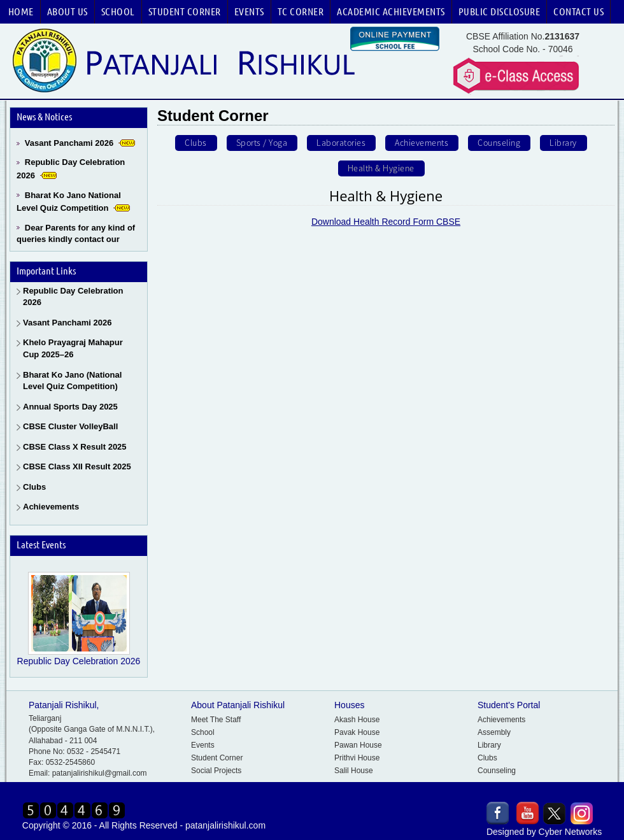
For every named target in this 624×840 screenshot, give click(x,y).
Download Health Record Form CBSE (386, 233)
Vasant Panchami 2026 (69, 143)
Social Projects (216, 771)
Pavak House (357, 732)
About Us (67, 11)
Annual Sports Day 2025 (70, 407)
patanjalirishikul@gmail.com (100, 773)
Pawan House (358, 745)
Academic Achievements (391, 11)
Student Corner (185, 11)
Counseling (497, 771)
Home (21, 11)
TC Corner (301, 11)
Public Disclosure (500, 11)
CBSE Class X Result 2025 (75, 447)
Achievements (51, 507)
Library (489, 745)
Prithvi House (357, 758)
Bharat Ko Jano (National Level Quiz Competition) (72, 381)
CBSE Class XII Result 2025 (77, 466)
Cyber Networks (571, 832)
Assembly (494, 732)
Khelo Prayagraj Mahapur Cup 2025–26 (73, 348)
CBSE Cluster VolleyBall (70, 426)
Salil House (354, 771)
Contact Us (578, 11)
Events (249, 11)
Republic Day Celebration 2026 (73, 297)
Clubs (34, 487)
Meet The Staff (216, 720)
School (118, 11)
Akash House (357, 720)
